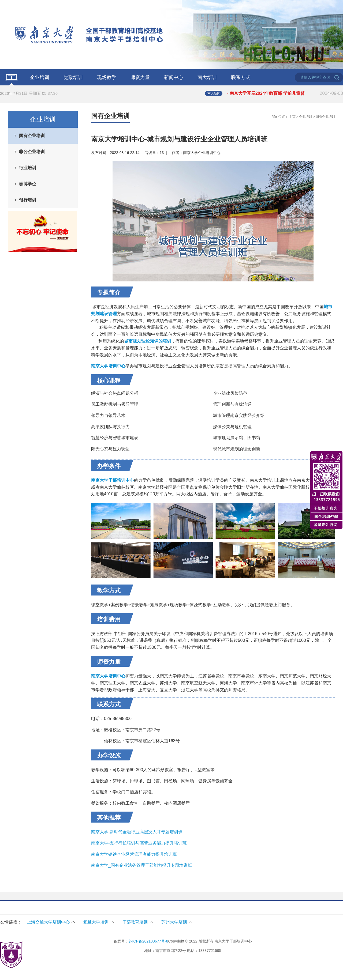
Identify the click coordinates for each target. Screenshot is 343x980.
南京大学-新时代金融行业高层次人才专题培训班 (137, 832)
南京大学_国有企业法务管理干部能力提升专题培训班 (142, 865)
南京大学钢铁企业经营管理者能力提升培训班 (134, 854)
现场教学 (107, 77)
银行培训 (28, 200)
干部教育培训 (135, 922)
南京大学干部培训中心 (113, 480)
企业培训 (40, 77)
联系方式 (241, 77)
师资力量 (140, 77)
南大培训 (207, 77)
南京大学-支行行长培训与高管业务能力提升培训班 (139, 843)
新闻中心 (174, 77)
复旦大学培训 (96, 922)
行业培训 (28, 168)
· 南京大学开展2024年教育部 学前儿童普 (285, 93)
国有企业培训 (32, 136)
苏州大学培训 (174, 922)
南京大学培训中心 (108, 676)
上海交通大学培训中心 (48, 922)
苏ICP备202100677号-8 (148, 941)
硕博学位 (28, 184)
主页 (292, 117)
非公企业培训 (32, 152)
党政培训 (73, 77)
